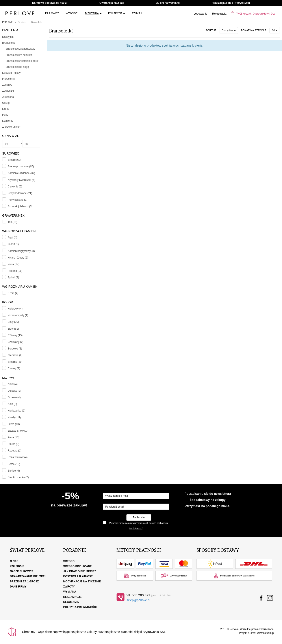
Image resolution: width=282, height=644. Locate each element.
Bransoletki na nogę (17, 67)
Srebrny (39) (15, 362)
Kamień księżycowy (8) (21, 251)
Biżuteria (93, 13)
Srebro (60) (14, 160)
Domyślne (229, 30)
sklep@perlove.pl (138, 600)
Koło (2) (12, 404)
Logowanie (201, 14)
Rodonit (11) (15, 271)
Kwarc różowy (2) (18, 258)
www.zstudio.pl (266, 633)
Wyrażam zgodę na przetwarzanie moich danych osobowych (138, 523)
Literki (6, 109)
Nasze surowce (22, 571)
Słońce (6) (14, 471)
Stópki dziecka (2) (18, 477)
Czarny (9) (14, 368)
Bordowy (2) (15, 349)
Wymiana (70, 592)
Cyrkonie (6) (15, 187)
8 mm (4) (13, 293)
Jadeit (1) (13, 244)
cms (253, 633)
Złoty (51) (13, 329)
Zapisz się (139, 517)
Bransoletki (37, 22)
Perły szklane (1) (18, 200)
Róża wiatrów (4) (18, 457)
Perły (5, 115)
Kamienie (8, 121)
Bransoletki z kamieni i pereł (22, 61)
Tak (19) (12, 222)
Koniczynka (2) (16, 411)
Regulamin (71, 602)
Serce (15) (14, 464)
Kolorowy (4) (15, 309)
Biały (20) (13, 322)
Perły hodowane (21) (20, 193)
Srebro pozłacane (77, 566)
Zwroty (69, 587)
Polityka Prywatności (80, 607)
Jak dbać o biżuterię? (80, 571)
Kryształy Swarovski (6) (21, 180)
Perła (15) (14, 437)
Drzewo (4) (14, 397)
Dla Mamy (52, 13)
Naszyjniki (8, 37)
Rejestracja (219, 14)
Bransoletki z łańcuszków (20, 49)
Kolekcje (117, 13)
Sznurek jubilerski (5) (20, 206)
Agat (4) (12, 238)
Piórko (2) (13, 444)
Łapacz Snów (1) (18, 431)
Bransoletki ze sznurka (19, 55)
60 (275, 30)
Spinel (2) (13, 278)
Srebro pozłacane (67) (21, 166)
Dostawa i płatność (78, 576)
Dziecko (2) (14, 391)
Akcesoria (8, 97)
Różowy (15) (15, 335)
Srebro (69, 561)
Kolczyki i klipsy (11, 73)
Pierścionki (9, 79)
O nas (14, 561)
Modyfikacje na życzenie (82, 582)
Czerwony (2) (16, 342)
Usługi (6, 103)
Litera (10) (14, 424)
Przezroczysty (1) (18, 315)
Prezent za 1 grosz (24, 582)
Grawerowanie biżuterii (28, 576)
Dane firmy (18, 587)
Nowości (72, 13)
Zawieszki (8, 91)
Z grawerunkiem (12, 127)
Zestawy (7, 85)
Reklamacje (72, 597)
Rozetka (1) (15, 451)
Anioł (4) (13, 384)
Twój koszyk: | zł (253, 14)
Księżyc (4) (14, 417)
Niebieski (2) (15, 355)
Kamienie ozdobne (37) (21, 173)
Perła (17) (14, 264)
